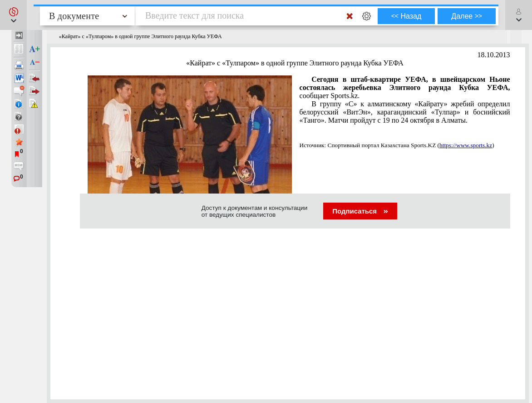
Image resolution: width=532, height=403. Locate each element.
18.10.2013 (494, 55)
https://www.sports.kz (466, 145)
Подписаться (360, 211)
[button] (13, 15)
